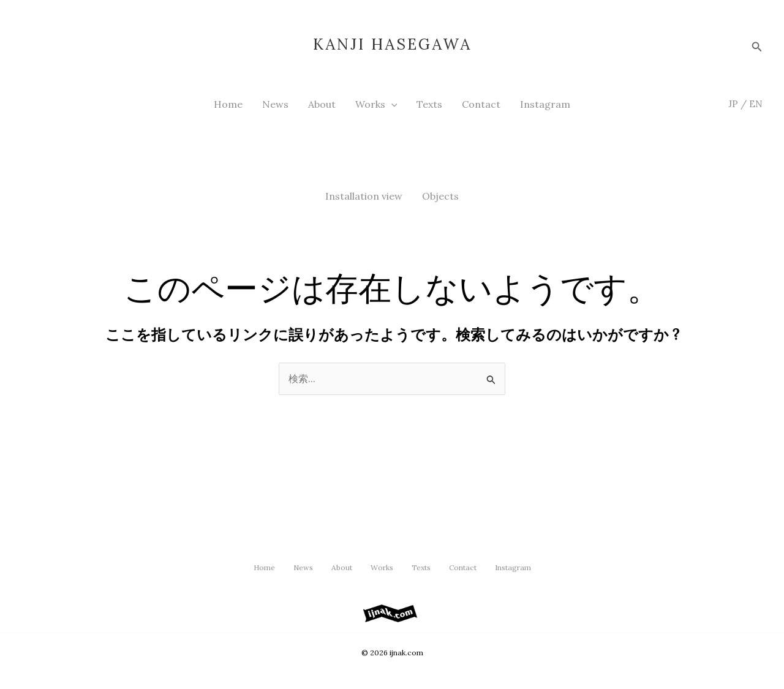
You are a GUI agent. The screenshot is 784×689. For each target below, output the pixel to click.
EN (756, 104)
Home (228, 104)
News (275, 104)
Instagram (545, 104)
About (322, 104)
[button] (757, 45)
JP (733, 104)
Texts (429, 104)
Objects (440, 196)
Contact (481, 104)
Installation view (364, 196)
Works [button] (376, 104)
